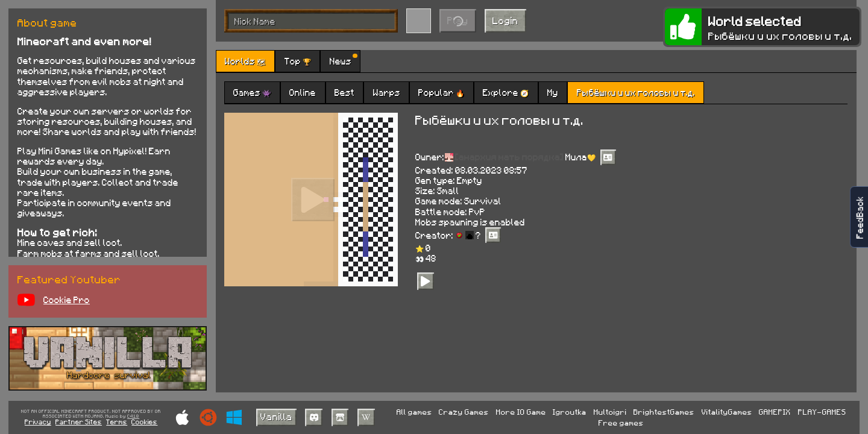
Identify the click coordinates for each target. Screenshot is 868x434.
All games (414, 412)
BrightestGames (664, 412)
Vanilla (276, 416)
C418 (133, 417)
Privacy (38, 422)
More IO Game (521, 412)
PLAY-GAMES (822, 412)
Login (505, 20)
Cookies (144, 422)
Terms (117, 422)
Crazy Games (464, 412)
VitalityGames (727, 412)
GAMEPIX (775, 412)
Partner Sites (79, 422)
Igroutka (570, 412)
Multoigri (610, 412)
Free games (621, 423)
